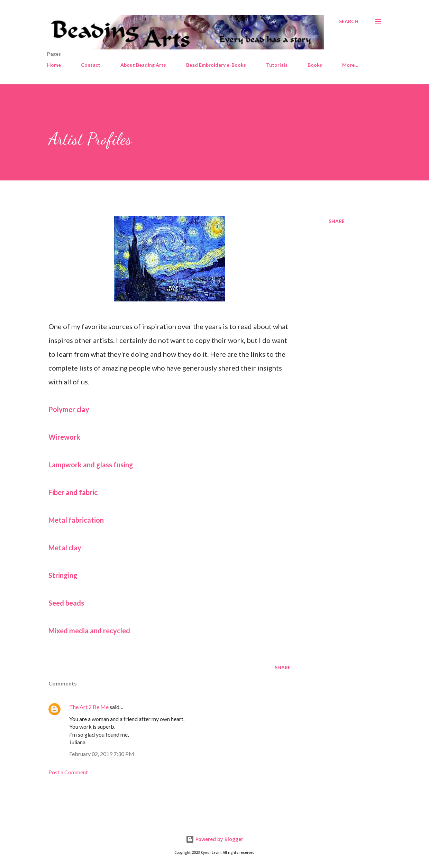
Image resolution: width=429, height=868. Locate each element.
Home (54, 65)
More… (350, 65)
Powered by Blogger (214, 839)
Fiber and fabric (73, 492)
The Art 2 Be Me (89, 707)
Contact (91, 65)
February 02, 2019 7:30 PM (102, 754)
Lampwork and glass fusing (91, 465)
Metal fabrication (76, 520)
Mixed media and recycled (89, 631)
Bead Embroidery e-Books (216, 65)
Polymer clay (69, 409)
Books (315, 65)
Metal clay (65, 548)
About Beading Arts (143, 65)
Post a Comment (68, 772)
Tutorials (277, 65)
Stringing (63, 575)
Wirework (64, 437)
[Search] (349, 21)
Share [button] (337, 221)
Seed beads (66, 603)
